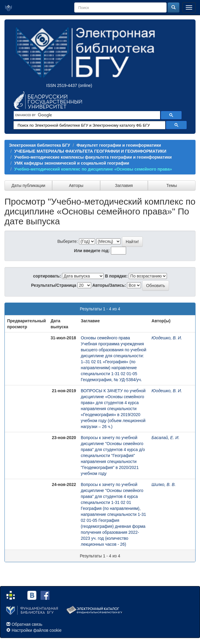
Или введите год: (92, 251)
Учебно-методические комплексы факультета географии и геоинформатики (93, 157)
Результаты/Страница (54, 285)
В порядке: (116, 276)
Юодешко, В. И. (167, 338)
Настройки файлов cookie (37, 630)
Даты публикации (28, 185)
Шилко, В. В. (163, 484)
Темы (172, 185)
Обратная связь (27, 624)
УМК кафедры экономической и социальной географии (72, 163)
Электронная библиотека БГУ (39, 145)
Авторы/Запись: (109, 285)
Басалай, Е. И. (165, 438)
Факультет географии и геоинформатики (119, 145)
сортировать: (47, 276)
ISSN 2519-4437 (62, 85)
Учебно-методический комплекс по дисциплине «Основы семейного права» (93, 169)
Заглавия (124, 185)
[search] (86, 115)
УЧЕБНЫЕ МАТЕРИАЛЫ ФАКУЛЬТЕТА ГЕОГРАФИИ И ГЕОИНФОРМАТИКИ (90, 151)
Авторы (76, 185)
